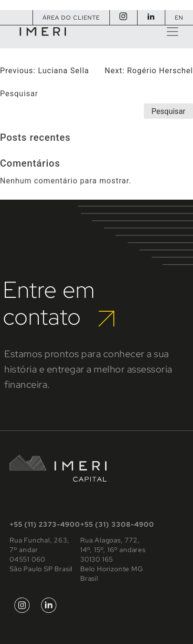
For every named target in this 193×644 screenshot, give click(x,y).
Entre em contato (59, 303)
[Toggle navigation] (172, 32)
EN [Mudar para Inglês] (179, 18)
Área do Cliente (71, 18)
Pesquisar (19, 94)
